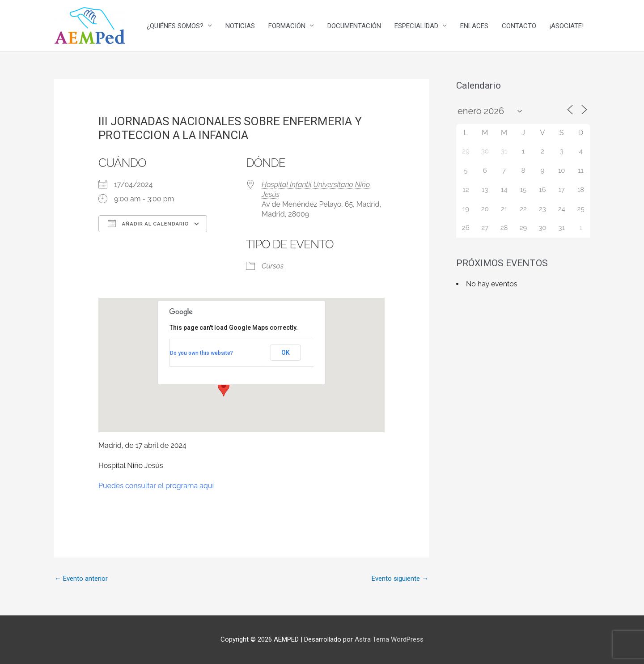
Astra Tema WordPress (389, 639)
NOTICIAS (240, 26)
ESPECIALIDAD (416, 26)
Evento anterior (81, 579)
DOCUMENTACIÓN (354, 26)
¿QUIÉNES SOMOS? (175, 26)
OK (286, 353)
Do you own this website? (201, 353)
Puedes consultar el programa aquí (156, 486)
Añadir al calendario (148, 223)
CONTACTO (519, 26)
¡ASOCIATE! (567, 26)
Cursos (273, 266)
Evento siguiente (400, 579)
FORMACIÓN (287, 26)
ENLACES (474, 26)
